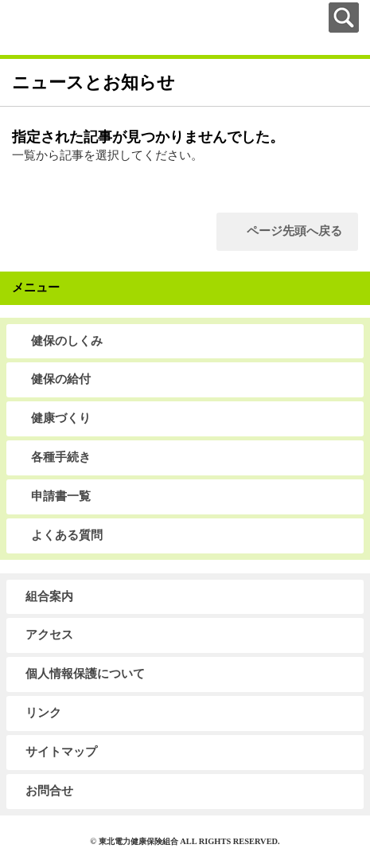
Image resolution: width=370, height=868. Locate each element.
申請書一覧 (61, 496)
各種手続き (61, 457)
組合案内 (49, 596)
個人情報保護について (85, 674)
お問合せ (49, 791)
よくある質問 (67, 535)
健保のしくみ (67, 341)
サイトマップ (61, 752)
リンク (43, 713)
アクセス (49, 635)
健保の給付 (61, 379)
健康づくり (61, 418)
